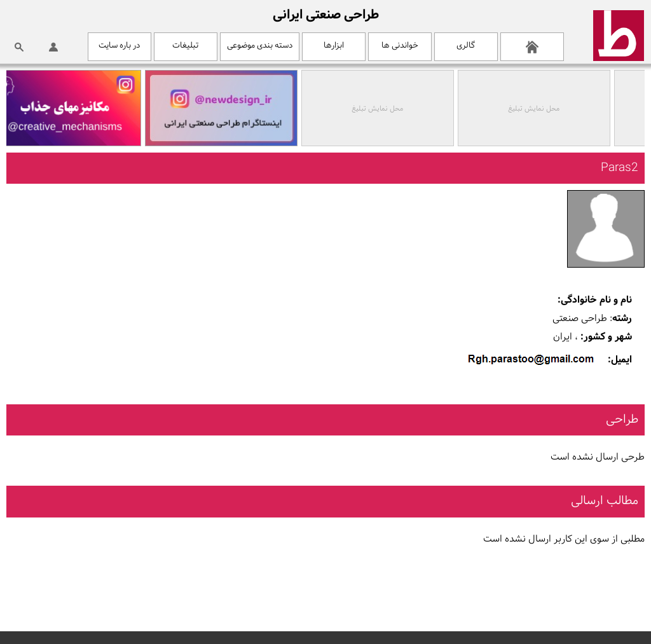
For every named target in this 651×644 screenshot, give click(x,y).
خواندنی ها (400, 45)
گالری (466, 45)
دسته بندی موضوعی (260, 45)
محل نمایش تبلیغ (536, 109)
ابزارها (334, 45)
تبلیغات (185, 45)
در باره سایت (119, 45)
